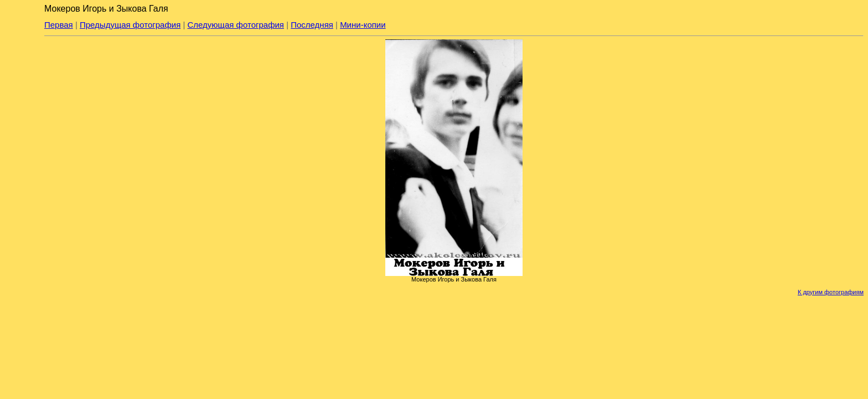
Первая (59, 25)
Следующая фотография (236, 25)
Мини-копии (363, 25)
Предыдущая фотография (130, 25)
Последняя (312, 25)
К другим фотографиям (831, 292)
